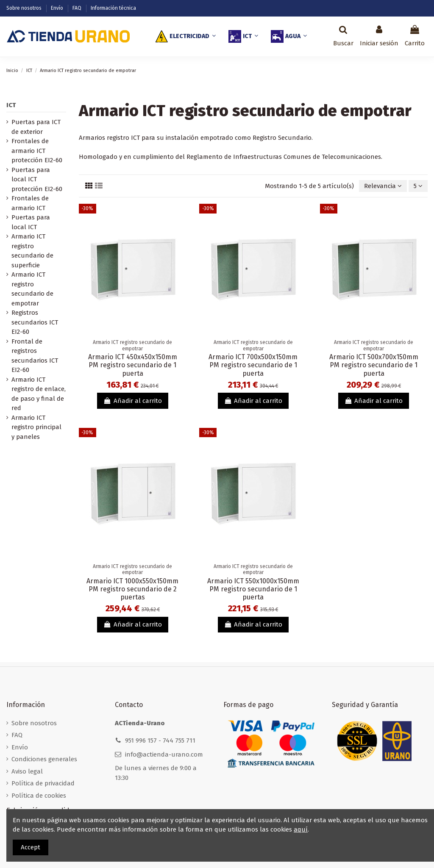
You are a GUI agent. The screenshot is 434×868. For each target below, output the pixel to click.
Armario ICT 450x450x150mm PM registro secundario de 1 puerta (133, 365)
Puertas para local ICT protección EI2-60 (37, 179)
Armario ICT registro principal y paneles (36, 427)
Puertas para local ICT (31, 222)
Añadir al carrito (132, 401)
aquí (301, 829)
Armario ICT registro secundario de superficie (32, 251)
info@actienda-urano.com (164, 754)
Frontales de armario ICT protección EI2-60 (37, 151)
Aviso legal (27, 771)
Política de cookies (39, 796)
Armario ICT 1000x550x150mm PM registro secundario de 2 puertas (132, 589)
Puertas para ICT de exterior (36, 127)
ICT (11, 105)
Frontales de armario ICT (30, 203)
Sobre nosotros (25, 8)
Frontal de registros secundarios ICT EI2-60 (35, 356)
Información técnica (113, 8)
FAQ (78, 8)
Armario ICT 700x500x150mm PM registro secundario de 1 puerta (253, 365)
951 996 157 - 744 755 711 (160, 740)
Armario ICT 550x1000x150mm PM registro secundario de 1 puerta (253, 589)
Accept (31, 847)
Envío (58, 8)
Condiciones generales (44, 759)
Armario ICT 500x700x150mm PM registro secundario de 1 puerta (374, 365)
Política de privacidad (43, 783)
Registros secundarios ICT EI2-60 (35, 322)
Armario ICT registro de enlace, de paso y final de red (39, 394)
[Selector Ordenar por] (383, 186)
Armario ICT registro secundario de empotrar (32, 289)
